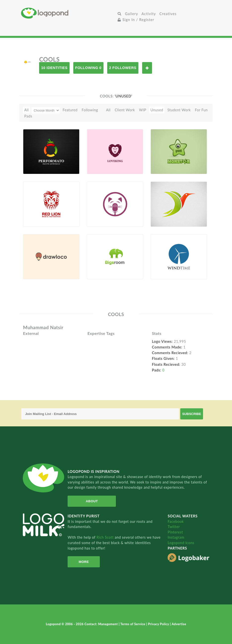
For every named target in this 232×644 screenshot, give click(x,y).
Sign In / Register (136, 20)
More (84, 562)
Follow (147, 68)
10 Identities (54, 68)
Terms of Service (133, 624)
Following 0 (88, 68)
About (92, 501)
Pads (28, 116)
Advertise (179, 624)
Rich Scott (106, 537)
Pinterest (175, 532)
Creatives (168, 14)
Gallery (132, 14)
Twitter (174, 527)
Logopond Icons (181, 543)
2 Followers (123, 68)
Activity (149, 14)
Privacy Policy (159, 624)
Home (69, 13)
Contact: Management (102, 624)
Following (90, 110)
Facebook (176, 521)
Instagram (176, 537)
